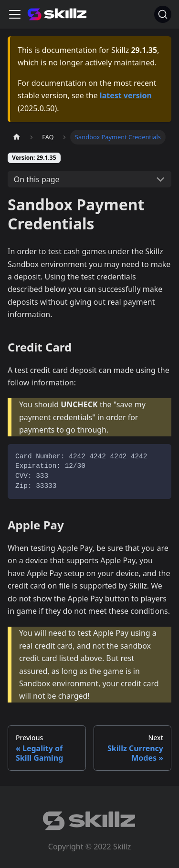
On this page (37, 179)
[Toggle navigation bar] (15, 14)
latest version (126, 95)
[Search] (163, 14)
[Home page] (17, 137)
